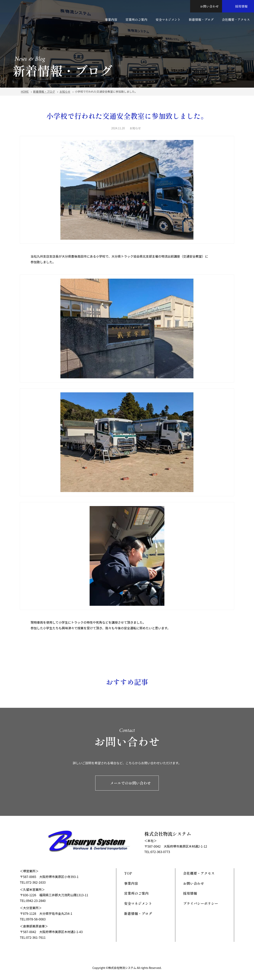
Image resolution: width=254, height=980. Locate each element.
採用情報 (238, 6)
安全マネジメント (168, 19)
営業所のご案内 (136, 19)
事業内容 (111, 19)
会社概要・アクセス (236, 19)
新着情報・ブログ (201, 19)
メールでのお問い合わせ (127, 783)
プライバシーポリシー (201, 903)
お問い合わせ (206, 6)
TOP (128, 873)
